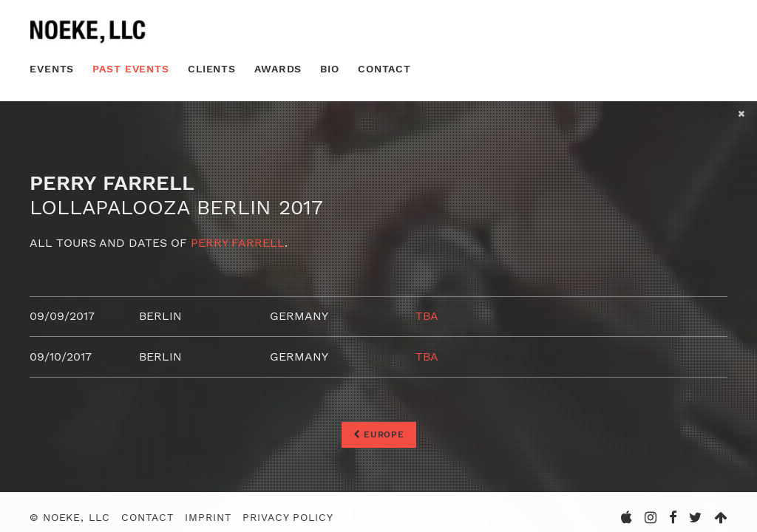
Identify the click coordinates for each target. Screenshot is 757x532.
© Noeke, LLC (70, 517)
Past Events (131, 69)
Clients (212, 69)
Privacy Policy (288, 517)
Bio (330, 69)
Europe (379, 434)
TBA (427, 316)
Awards (278, 69)
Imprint (208, 517)
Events (52, 69)
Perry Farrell (238, 243)
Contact (384, 69)
